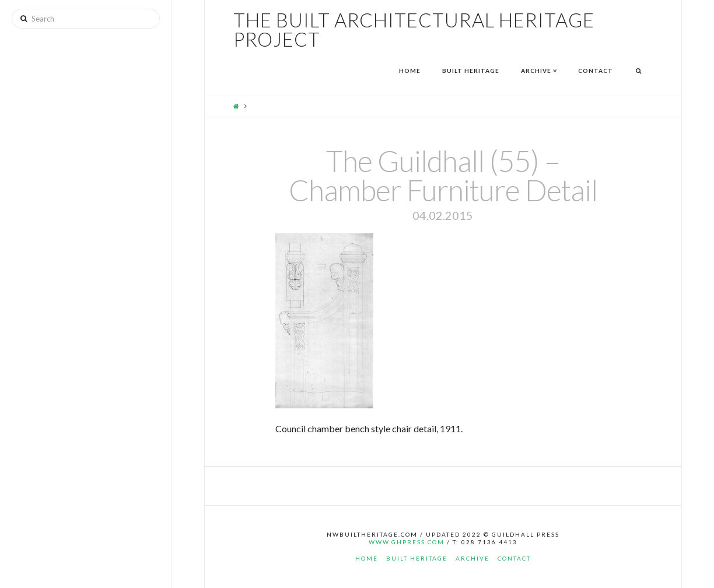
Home (367, 558)
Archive (473, 558)
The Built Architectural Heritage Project (414, 30)
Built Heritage (417, 558)
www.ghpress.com (407, 542)
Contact (514, 558)
